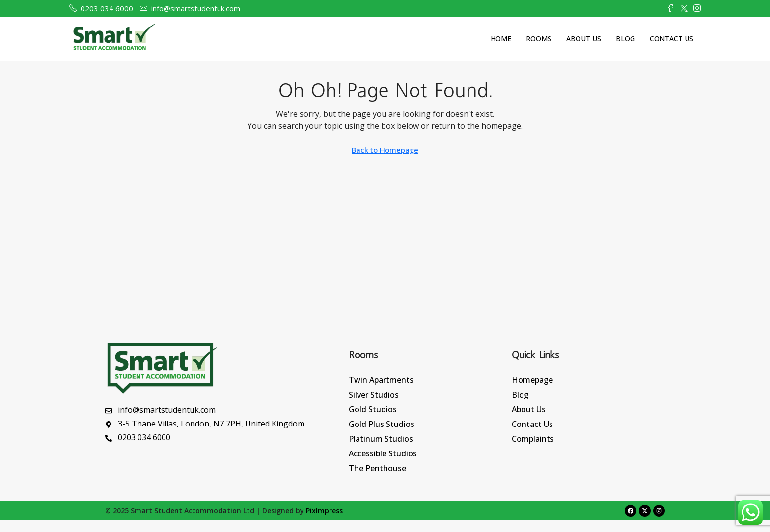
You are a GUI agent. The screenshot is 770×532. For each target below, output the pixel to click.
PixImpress (324, 511)
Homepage (532, 380)
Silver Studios (374, 395)
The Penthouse (377, 468)
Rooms (539, 39)
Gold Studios (373, 409)
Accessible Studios (383, 453)
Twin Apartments (381, 380)
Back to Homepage (385, 150)
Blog (625, 39)
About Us (584, 39)
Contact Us (672, 39)
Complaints (533, 439)
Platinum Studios (381, 439)
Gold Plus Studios (382, 424)
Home (501, 39)
